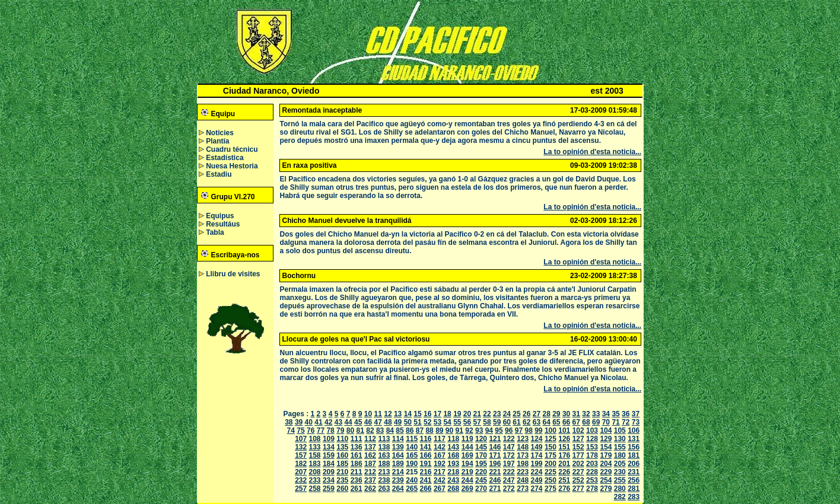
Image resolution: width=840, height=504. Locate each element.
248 (523, 480)
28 (546, 414)
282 (620, 497)
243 (453, 480)
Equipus (220, 216)
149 (537, 447)
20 (467, 414)
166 (426, 455)
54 (447, 422)
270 (481, 489)
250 (551, 480)
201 (564, 464)
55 (457, 422)
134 (329, 447)
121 (495, 439)
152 (578, 447)
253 (592, 480)
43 (338, 422)
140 (412, 447)
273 (523, 489)
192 (440, 464)
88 (429, 430)
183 (315, 464)
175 (551, 455)
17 (437, 414)
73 (636, 422)
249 (537, 480)
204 (606, 464)
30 (566, 414)
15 (417, 414)
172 (509, 455)
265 (412, 489)
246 (495, 480)
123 (523, 439)
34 (606, 414)
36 (626, 414)
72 (626, 422)
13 (398, 414)
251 (564, 480)
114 (398, 439)
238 (384, 480)
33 (596, 414)
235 (342, 480)
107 (301, 439)
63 (537, 422)
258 (315, 489)
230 (620, 472)
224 (537, 472)
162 (370, 455)
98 (528, 430)
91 (459, 430)
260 (342, 489)
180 (620, 455)
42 (328, 422)
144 (467, 447)
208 (315, 472)
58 (487, 422)
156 (634, 447)
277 (578, 489)
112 (370, 439)
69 (596, 422)
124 (537, 439)
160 (342, 455)
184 (329, 464)
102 (578, 430)
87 (420, 430)
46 (368, 422)
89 (439, 430)
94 (489, 430)
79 (340, 430)
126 (564, 439)
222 (509, 472)
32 (586, 414)
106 (634, 430)
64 (546, 422)
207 (301, 472)
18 (447, 414)
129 (606, 439)
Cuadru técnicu (232, 149)
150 (551, 447)
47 (378, 422)
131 (634, 439)
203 (592, 464)
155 (620, 447)
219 (467, 472)
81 (360, 430)
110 (342, 439)
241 (426, 480)
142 (440, 447)
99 (538, 430)
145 (481, 447)
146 (495, 447)
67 (576, 422)
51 (417, 422)
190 (412, 464)
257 (301, 489)
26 (526, 414)
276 (564, 489)
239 (398, 480)
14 (408, 414)
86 (410, 430)
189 (398, 464)
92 (469, 430)
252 (578, 480)
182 (301, 464)
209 (329, 472)
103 (592, 430)
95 (499, 430)
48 (388, 422)
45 (358, 422)
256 (634, 480)
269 (467, 489)
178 (592, 455)
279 (606, 489)
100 (551, 430)
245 (481, 480)
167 (440, 455)
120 (481, 439)
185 (342, 464)
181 (634, 455)
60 (507, 422)
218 (453, 472)
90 (449, 430)
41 (318, 422)
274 (537, 489)
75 (300, 430)
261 (357, 489)
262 (370, 489)
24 (507, 414)
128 (592, 439)
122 (509, 439)
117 (440, 439)
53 (437, 422)
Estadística (225, 158)
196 (495, 464)
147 (509, 447)
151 (564, 447)
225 (551, 472)
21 (477, 414)
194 (467, 464)
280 (620, 489)
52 (427, 422)
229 (606, 472)
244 (467, 480)
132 (301, 447)
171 (495, 455)
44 (348, 422)
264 (398, 489)
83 (380, 430)
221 (495, 472)
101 (564, 430)
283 (634, 497)
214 (398, 472)
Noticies (220, 133)
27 (537, 414)
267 (440, 489)
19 (457, 414)
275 (551, 489)
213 (384, 472)
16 (427, 414)
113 (384, 439)
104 (606, 430)
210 (342, 472)
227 (578, 472)
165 (412, 455)
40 (309, 422)
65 (556, 422)
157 (301, 455)
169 (467, 455)
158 (315, 455)
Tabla (215, 232)
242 (440, 480)
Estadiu (219, 174)
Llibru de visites (233, 274)
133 (315, 447)
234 (329, 480)
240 (412, 480)
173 (523, 455)
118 (453, 439)
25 (516, 414)
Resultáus (223, 224)
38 (289, 422)
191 (426, 464)
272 (509, 489)
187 (370, 464)
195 (481, 464)
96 (509, 430)
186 (357, 464)
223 (523, 472)
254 (606, 480)
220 (481, 472)
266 (426, 489)
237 (370, 480)
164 (398, 455)
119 (467, 439)
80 (350, 430)
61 (516, 422)
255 (620, 480)
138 (384, 447)
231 (634, 472)
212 (370, 472)
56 (467, 422)
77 (321, 430)
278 (592, 489)
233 (315, 480)
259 (329, 489)
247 (509, 480)
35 (615, 414)
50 (408, 422)
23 (497, 414)
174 (537, 455)
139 (398, 447)
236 (357, 480)
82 (370, 430)
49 (398, 422)
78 (330, 430)
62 (526, 422)
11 (378, 414)
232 (301, 480)
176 (564, 455)
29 (556, 414)
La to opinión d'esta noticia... (592, 152)
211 (357, 472)
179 (606, 455)
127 (578, 439)
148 (523, 447)
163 (384, 455)
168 (453, 455)
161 (357, 455)
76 (311, 430)
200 (551, 464)
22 (487, 414)
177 (578, 455)
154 (606, 447)
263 (384, 489)
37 (636, 414)
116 (426, 439)
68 (586, 422)
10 (368, 414)
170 (481, 455)
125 (551, 439)
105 (620, 430)
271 (495, 489)
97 (519, 430)
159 (329, 455)
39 (299, 422)
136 (357, 447)
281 (634, 489)
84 (390, 430)
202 (578, 464)
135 (342, 447)
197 (509, 464)
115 (412, 439)
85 (400, 430)
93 (479, 430)
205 (620, 464)
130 (620, 439)
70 (606, 422)
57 (477, 422)
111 (357, 439)
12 (388, 414)
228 (592, 472)
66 (566, 422)
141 (426, 447)
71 (615, 422)
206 (634, 464)
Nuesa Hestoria (232, 166)
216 (426, 472)
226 (564, 472)
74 (291, 430)
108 (315, 439)
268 (453, 489)
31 (576, 414)
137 (370, 447)
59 (497, 422)
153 (592, 447)
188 (384, 464)
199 (537, 464)
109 (329, 439)
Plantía (217, 141)
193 (453, 464)
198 (523, 464)
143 (453, 447)
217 (440, 472)
